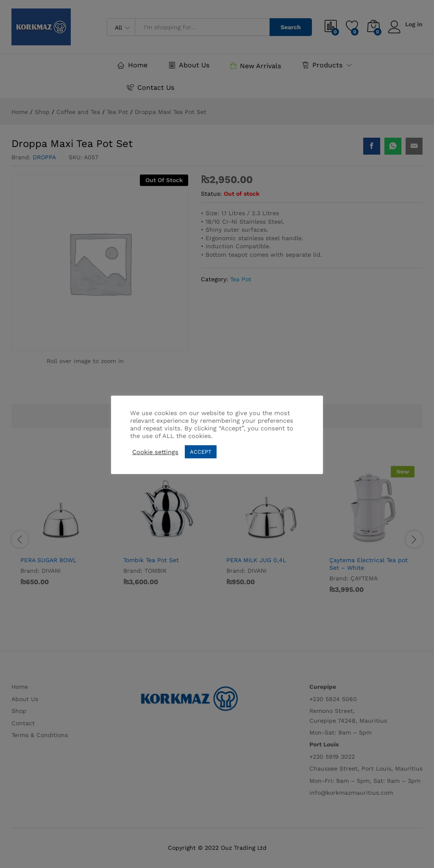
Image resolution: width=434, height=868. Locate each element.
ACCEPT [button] (201, 452)
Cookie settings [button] (155, 452)
